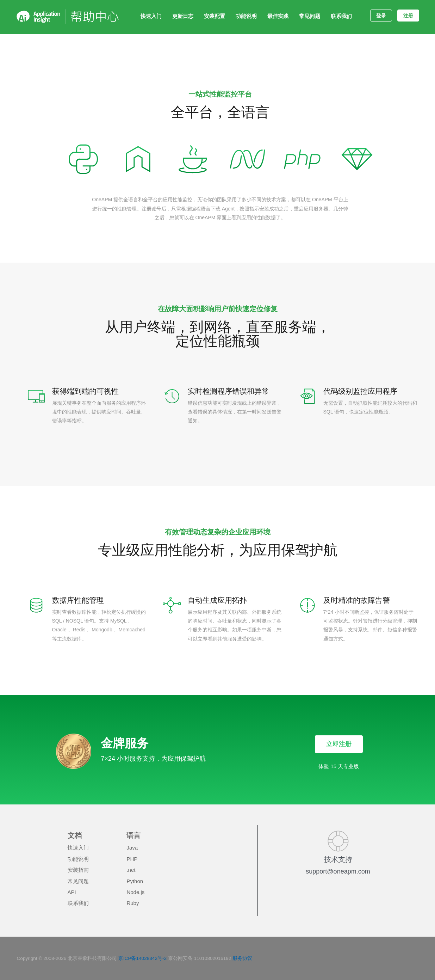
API (72, 892)
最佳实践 (278, 16)
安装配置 (215, 16)
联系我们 (341, 16)
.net (131, 870)
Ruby (133, 903)
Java (132, 848)
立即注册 (339, 744)
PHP (132, 859)
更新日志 (183, 16)
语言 (133, 835)
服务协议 (242, 958)
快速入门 (151, 16)
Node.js (135, 892)
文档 (75, 835)
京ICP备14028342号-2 (142, 958)
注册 (408, 16)
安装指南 (78, 870)
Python (135, 881)
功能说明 (246, 16)
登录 (381, 16)
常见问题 (310, 16)
